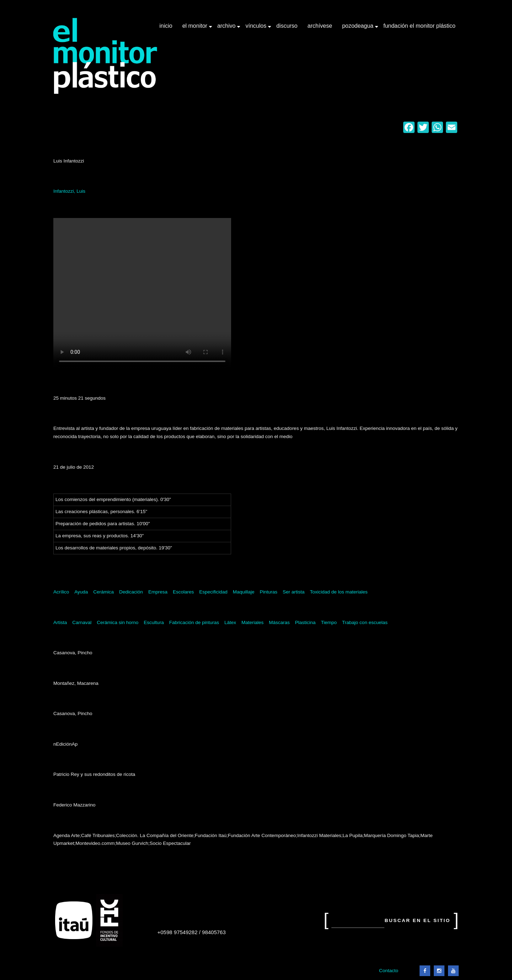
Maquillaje (244, 592)
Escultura (154, 622)
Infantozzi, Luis (69, 191)
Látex (230, 622)
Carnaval (82, 622)
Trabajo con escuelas (365, 622)
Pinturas (269, 592)
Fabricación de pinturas (194, 622)
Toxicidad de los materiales (339, 592)
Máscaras (279, 622)
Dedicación (131, 592)
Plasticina (305, 622)
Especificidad (213, 592)
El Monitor (196, 28)
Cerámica (103, 592)
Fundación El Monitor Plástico (419, 26)
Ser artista (294, 592)
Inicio (166, 26)
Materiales (252, 622)
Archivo (227, 28)
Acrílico (61, 592)
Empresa (158, 592)
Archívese (320, 26)
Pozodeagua (358, 28)
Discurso (287, 26)
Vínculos (257, 28)
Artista (60, 622)
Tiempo (329, 622)
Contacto (389, 971)
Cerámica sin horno (118, 622)
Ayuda (81, 592)
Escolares (183, 592)
